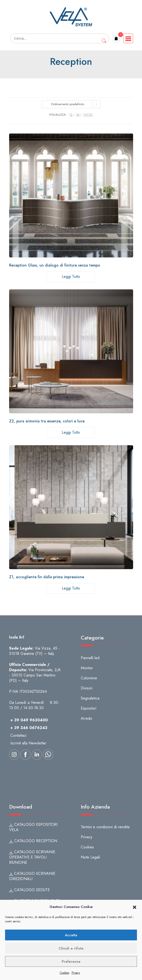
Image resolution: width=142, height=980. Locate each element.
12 (71, 115)
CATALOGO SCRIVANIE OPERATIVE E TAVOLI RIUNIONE (32, 857)
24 (78, 115)
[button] (135, 907)
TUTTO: (88, 115)
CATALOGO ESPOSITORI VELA (33, 827)
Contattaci (18, 735)
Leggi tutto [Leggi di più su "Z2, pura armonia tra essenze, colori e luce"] (71, 432)
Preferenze (71, 962)
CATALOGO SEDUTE (29, 890)
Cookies (65, 973)
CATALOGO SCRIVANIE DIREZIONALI (32, 876)
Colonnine (89, 678)
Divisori (87, 688)
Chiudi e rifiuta (71, 948)
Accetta (71, 935)
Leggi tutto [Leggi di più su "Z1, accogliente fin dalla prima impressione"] (71, 588)
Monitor (87, 668)
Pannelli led (90, 658)
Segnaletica (90, 698)
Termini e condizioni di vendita (105, 827)
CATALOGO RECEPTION (33, 841)
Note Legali (90, 857)
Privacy (76, 973)
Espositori (89, 708)
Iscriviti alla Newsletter (28, 743)
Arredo (86, 718)
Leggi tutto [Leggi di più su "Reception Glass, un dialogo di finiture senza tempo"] (71, 277)
